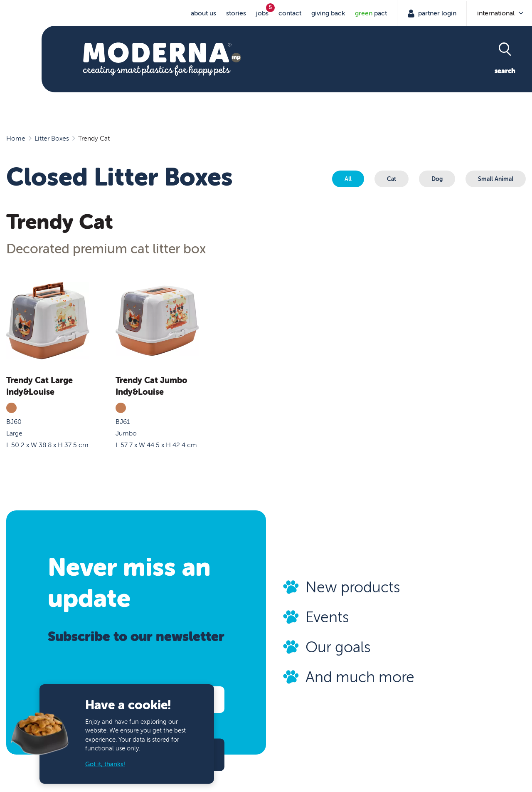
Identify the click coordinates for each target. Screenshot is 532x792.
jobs (262, 13)
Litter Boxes (52, 139)
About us (203, 13)
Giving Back (328, 13)
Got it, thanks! (105, 764)
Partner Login (436, 13)
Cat (392, 179)
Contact (290, 13)
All (348, 179)
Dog (437, 179)
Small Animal (496, 179)
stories (236, 13)
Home (16, 139)
